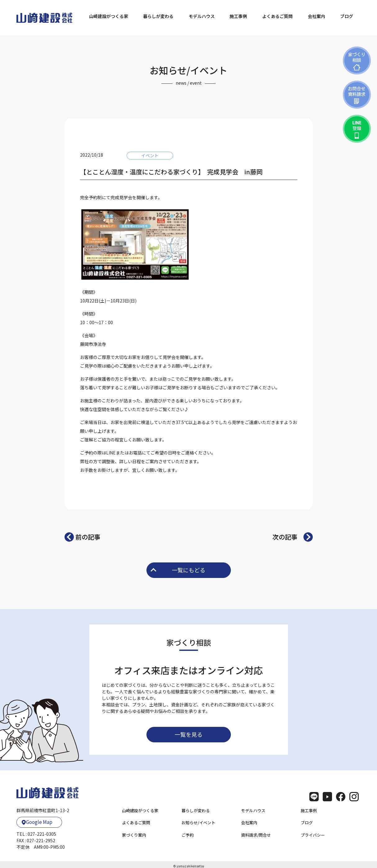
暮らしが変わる (158, 16)
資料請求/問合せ (256, 835)
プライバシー (313, 835)
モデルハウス (202, 16)
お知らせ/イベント (198, 823)
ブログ (347, 16)
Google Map (37, 821)
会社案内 (316, 16)
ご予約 (188, 835)
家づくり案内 (134, 835)
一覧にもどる (178, 570)
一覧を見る (189, 734)
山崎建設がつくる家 (109, 16)
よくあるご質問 (277, 16)
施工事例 (238, 16)
